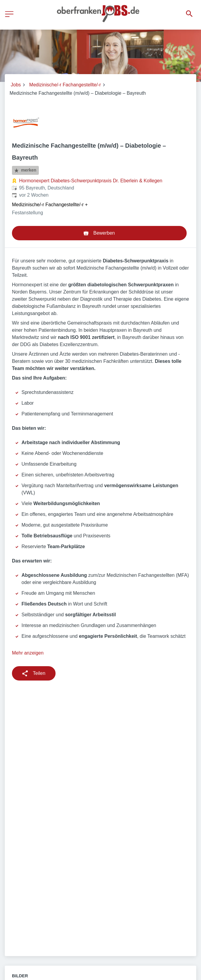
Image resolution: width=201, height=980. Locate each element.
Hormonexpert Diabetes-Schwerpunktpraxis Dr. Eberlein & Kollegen (91, 181)
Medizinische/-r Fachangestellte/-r (65, 85)
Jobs (16, 85)
